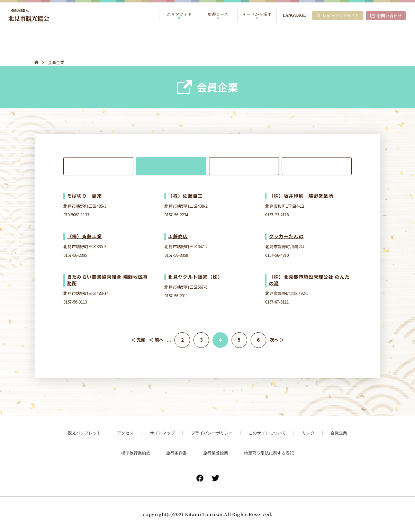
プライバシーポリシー (212, 433)
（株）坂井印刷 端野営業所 (301, 196)
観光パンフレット (84, 433)
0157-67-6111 (277, 302)
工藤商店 (178, 236)
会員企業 (339, 433)
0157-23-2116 (277, 214)
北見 (98, 166)
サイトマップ (162, 433)
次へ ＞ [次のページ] (277, 340)
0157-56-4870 (277, 255)
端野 (171, 166)
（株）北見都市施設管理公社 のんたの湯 (309, 280)
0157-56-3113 (75, 302)
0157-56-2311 (176, 295)
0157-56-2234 (176, 214)
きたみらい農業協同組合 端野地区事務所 (108, 280)
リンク (308, 433)
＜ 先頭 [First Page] (138, 340)
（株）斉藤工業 (84, 236)
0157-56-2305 (75, 255)
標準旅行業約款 (136, 453)
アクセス (125, 433)
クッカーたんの (286, 236)
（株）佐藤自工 (185, 196)
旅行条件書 (177, 453)
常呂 (244, 166)
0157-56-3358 (176, 255)
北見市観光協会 (29, 15)
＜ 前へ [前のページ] (156, 340)
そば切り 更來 (84, 196)
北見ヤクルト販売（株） (195, 277)
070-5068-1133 (76, 214)
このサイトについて (267, 433)
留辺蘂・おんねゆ (317, 166)
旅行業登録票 (216, 453)
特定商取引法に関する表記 (269, 453)
